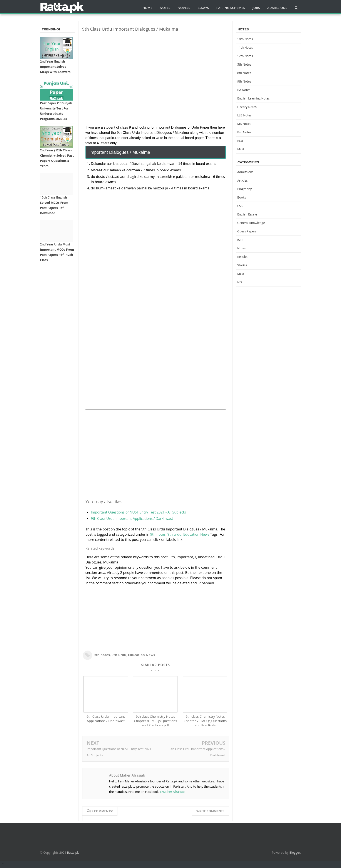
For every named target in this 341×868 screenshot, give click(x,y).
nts (240, 282)
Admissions (245, 172)
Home (147, 8)
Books (242, 197)
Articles (242, 180)
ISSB (240, 240)
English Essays (247, 214)
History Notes (247, 107)
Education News (196, 534)
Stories (242, 265)
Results (242, 257)
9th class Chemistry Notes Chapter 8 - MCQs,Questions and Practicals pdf (155, 723)
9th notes (158, 534)
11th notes (245, 47)
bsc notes (244, 132)
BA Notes (244, 90)
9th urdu (175, 534)
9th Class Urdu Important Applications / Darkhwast (132, 518)
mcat (241, 149)
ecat (240, 141)
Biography (244, 189)
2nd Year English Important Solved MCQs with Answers (55, 67)
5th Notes (244, 64)
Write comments (210, 813)
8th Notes (244, 73)
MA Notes (244, 124)
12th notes (245, 56)
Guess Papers (247, 231)
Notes (242, 248)
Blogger (295, 854)
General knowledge (251, 223)
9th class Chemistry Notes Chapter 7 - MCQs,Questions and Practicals (205, 723)
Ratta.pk (73, 854)
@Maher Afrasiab (172, 794)
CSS (240, 206)
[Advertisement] (156, 66)
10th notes (245, 39)
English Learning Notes (253, 98)
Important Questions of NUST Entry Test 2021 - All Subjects (138, 512)
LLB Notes (244, 115)
